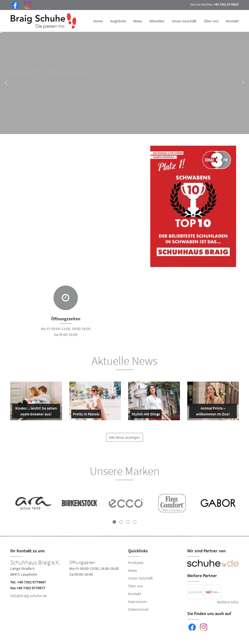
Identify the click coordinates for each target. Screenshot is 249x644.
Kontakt (232, 21)
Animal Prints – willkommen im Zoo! (211, 412)
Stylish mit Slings (146, 415)
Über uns (211, 21)
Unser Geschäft (184, 21)
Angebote (118, 21)
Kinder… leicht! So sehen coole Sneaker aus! (36, 412)
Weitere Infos (228, 602)
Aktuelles (157, 21)
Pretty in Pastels (86, 415)
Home (98, 21)
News (138, 21)
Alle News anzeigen (124, 440)
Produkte (136, 563)
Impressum (137, 601)
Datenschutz (138, 609)
